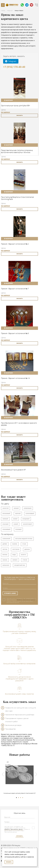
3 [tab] (21, 798)
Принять (9, 862)
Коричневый (30, 514)
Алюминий (6, 539)
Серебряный (28, 508)
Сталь (24, 544)
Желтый (18, 514)
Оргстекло (16, 549)
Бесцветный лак (20, 565)
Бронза (5, 555)
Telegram (11, 61)
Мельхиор (6, 565)
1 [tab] (16, 798)
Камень (15, 544)
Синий (16, 524)
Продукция (10, 11)
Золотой (6, 508)
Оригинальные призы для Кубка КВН (15, 106)
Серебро (15, 560)
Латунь (5, 549)
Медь (14, 555)
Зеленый (5, 519)
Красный (5, 524)
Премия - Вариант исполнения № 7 (15, 289)
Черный (16, 508)
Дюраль (27, 549)
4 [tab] (23, 798)
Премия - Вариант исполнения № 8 (15, 333)
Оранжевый (6, 529)
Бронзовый (6, 514)
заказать (20, 115)
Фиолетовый (27, 524)
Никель (5, 560)
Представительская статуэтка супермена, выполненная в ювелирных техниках (17, 151)
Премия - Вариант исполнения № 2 (15, 244)
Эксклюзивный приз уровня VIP (13, 470)
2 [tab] (19, 798)
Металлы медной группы (24, 539)
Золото (23, 555)
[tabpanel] (19, 776)
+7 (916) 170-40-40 (14, 67)
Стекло (25, 560)
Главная (3, 11)
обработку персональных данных (26, 600)
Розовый (18, 529)
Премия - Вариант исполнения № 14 (15, 378)
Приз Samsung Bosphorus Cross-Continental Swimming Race (17, 198)
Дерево (5, 544)
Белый (15, 519)
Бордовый (26, 519)
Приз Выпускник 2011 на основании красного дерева (19, 424)
